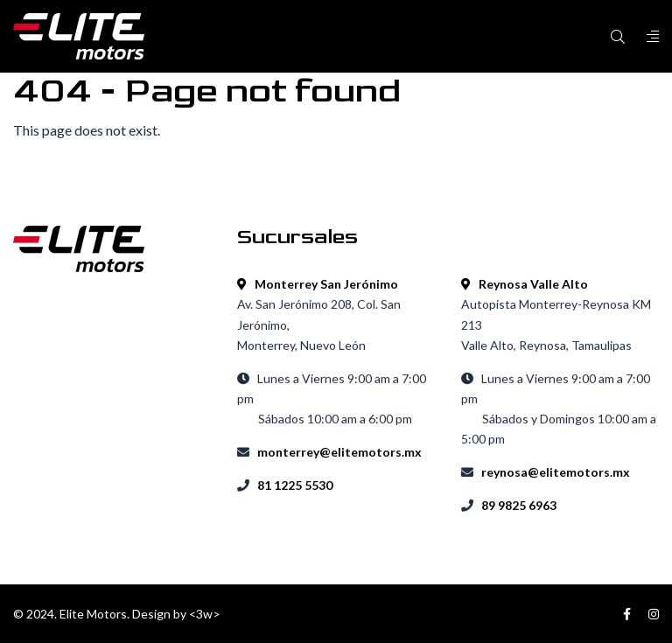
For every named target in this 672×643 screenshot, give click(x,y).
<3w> (205, 614)
